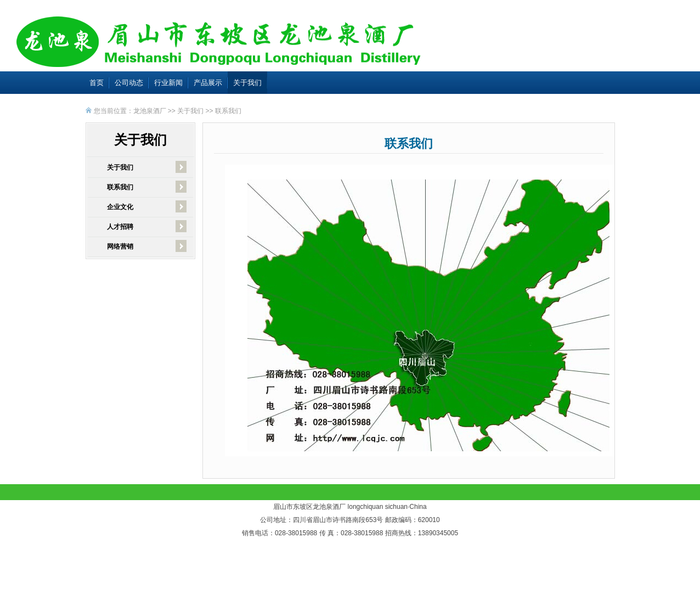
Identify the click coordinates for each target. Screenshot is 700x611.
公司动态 (129, 83)
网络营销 (120, 246)
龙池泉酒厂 (150, 111)
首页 (97, 83)
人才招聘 (120, 227)
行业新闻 (168, 83)
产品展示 (208, 83)
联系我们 (228, 111)
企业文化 (120, 207)
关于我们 (247, 83)
